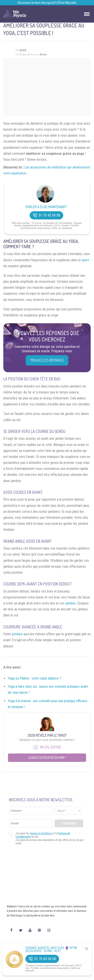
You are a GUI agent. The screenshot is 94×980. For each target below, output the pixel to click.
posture (17, 634)
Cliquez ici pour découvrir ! (47, 758)
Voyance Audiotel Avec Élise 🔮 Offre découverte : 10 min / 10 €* (51, 949)
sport (85, 260)
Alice (23, 50)
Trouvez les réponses (47, 360)
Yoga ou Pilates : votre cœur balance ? (34, 678)
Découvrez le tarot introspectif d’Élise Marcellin (47, 3)
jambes (71, 603)
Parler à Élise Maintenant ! (46, 207)
